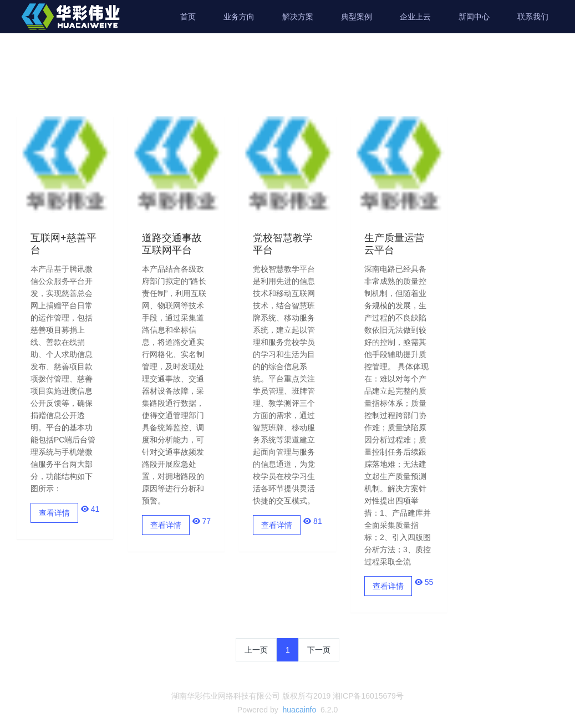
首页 (188, 17)
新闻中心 (474, 17)
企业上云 (415, 17)
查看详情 (54, 513)
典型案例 (357, 17)
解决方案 (298, 17)
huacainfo (300, 710)
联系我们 (533, 17)
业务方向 (239, 17)
